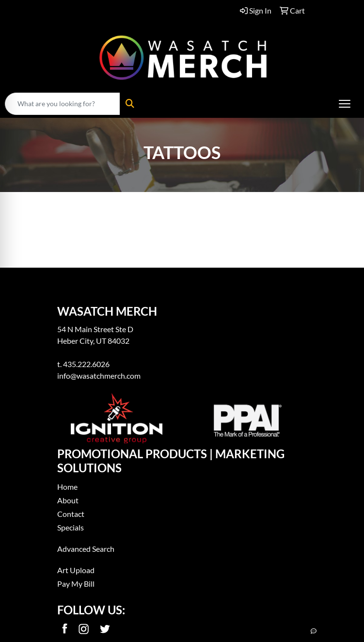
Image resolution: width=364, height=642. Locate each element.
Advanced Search (86, 549)
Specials (71, 527)
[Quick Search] (63, 104)
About (68, 500)
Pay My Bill (76, 584)
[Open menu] (345, 104)
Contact (71, 514)
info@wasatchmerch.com (99, 376)
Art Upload (76, 570)
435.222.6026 (86, 364)
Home (67, 487)
